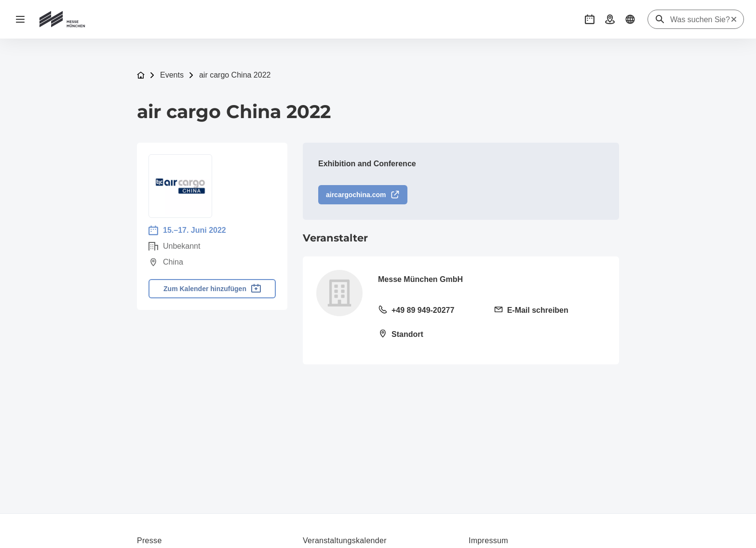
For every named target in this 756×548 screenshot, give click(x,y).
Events (172, 75)
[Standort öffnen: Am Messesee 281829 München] (430, 335)
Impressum (488, 541)
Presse (149, 541)
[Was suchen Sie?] (700, 20)
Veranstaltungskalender (345, 541)
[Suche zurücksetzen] (734, 19)
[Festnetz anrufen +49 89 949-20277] (430, 311)
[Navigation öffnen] (20, 19)
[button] (590, 19)
